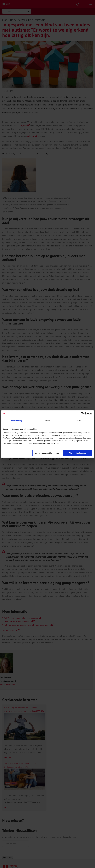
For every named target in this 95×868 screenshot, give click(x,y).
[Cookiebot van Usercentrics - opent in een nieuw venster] (82, 414)
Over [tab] (79, 421)
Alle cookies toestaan (78, 453)
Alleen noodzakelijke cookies (47, 453)
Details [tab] (47, 421)
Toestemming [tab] (16, 421)
